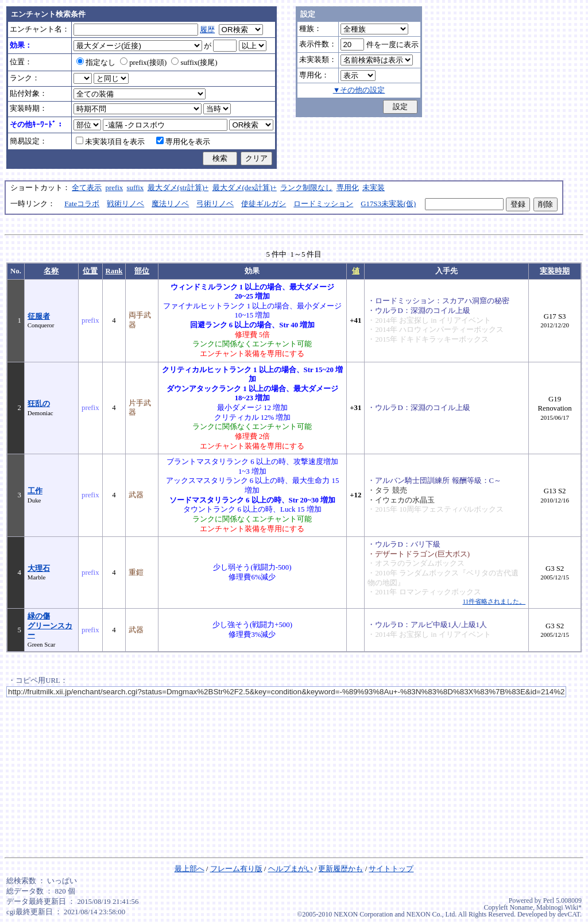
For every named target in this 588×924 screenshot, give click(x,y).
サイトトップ (391, 869)
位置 (90, 271)
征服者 (39, 316)
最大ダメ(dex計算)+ (245, 188)
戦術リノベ (125, 204)
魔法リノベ (170, 204)
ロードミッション (323, 204)
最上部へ (189, 869)
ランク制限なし (306, 188)
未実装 (374, 188)
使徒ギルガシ (264, 204)
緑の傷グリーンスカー (50, 626)
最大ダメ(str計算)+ (178, 188)
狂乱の (39, 404)
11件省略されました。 (494, 601)
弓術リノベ (215, 204)
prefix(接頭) (143, 63)
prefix (115, 188)
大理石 (39, 569)
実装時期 (555, 271)
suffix (136, 188)
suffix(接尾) (194, 63)
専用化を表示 (183, 142)
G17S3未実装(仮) (388, 204)
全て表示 (87, 188)
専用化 (348, 188)
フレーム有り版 (236, 869)
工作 (35, 491)
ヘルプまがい (291, 869)
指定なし (96, 63)
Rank (114, 271)
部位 (142, 271)
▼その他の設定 (359, 90)
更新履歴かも (341, 869)
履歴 (207, 30)
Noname (521, 907)
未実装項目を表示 (110, 142)
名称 (51, 271)
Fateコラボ (82, 204)
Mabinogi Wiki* (559, 907)
